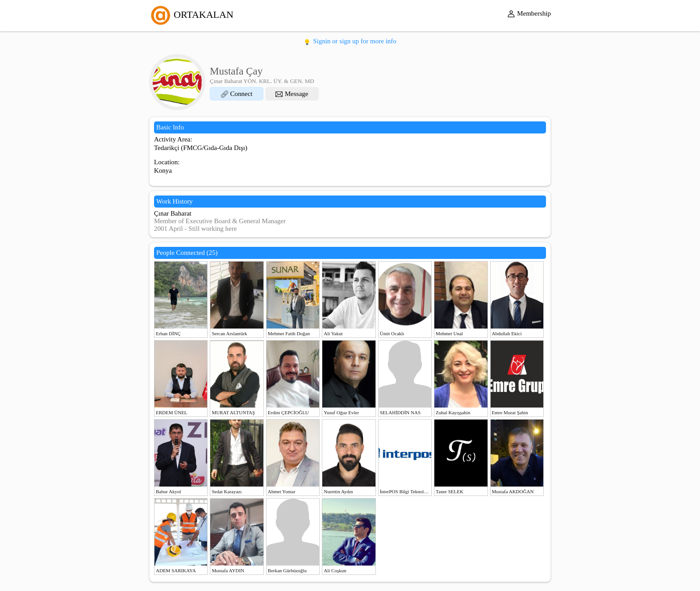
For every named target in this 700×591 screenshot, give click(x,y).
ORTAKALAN (191, 15)
